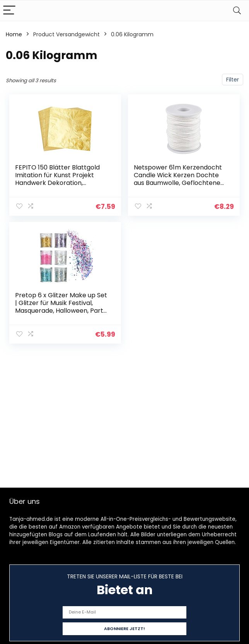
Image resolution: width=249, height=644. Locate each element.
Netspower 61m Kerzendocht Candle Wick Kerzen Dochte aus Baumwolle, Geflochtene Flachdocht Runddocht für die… (181, 179)
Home (14, 34)
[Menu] (9, 11)
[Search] (237, 11)
